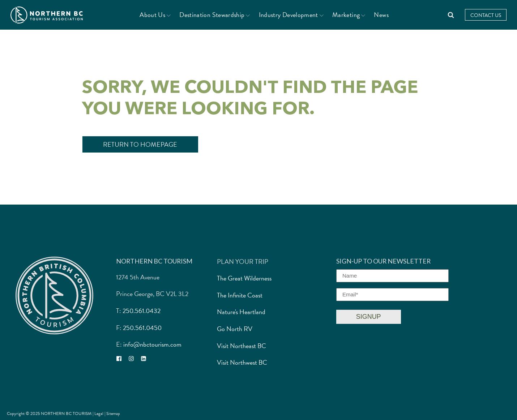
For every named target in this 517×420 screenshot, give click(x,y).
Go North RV (235, 329)
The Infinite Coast (240, 295)
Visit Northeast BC (242, 346)
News (381, 15)
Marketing (349, 15)
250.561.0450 (142, 328)
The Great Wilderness (244, 278)
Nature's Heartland (241, 312)
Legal (99, 413)
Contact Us (486, 15)
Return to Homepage (140, 144)
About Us (155, 15)
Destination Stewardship (215, 15)
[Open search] (451, 15)
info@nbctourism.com (152, 344)
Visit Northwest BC (242, 362)
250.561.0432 (142, 311)
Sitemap (113, 413)
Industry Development (291, 15)
